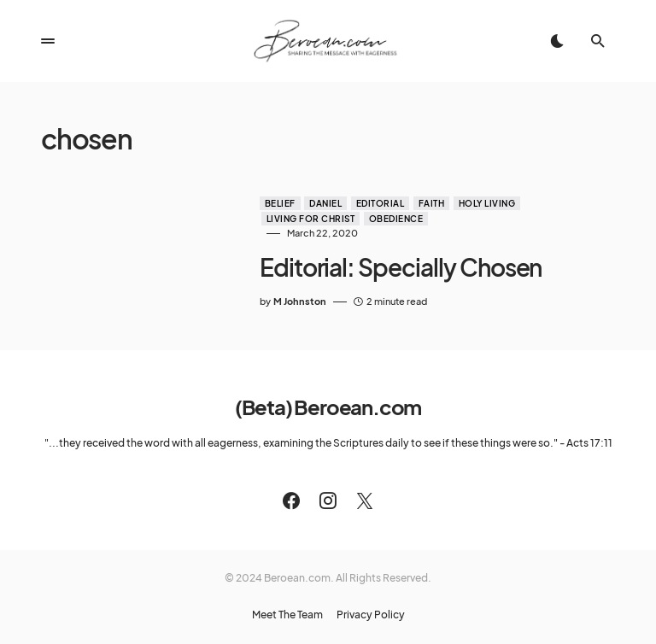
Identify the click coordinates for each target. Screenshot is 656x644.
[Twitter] (365, 501)
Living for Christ (311, 219)
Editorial (381, 203)
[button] (48, 41)
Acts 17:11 (589, 443)
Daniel (325, 203)
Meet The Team (287, 615)
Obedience (396, 219)
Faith (432, 203)
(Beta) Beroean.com (328, 407)
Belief (280, 203)
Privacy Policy (371, 615)
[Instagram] (328, 501)
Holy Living (487, 203)
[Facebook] (291, 501)
